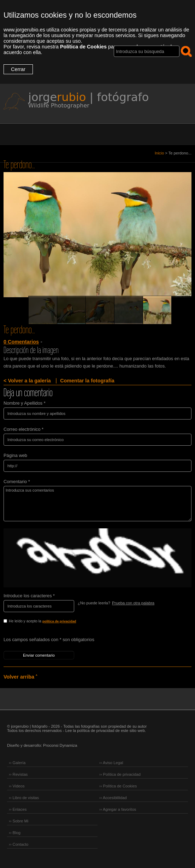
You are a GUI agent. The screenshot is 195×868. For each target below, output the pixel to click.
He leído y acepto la (57, 622)
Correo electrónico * (23, 429)
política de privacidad (59, 621)
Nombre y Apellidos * (25, 403)
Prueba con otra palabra (133, 603)
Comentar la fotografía (87, 381)
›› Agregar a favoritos (118, 809)
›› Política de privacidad (120, 774)
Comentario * (17, 482)
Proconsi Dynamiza (60, 745)
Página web (15, 455)
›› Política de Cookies (118, 786)
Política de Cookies (83, 47)
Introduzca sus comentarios (97, 504)
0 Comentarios (21, 342)
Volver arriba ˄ (20, 677)
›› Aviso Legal (111, 763)
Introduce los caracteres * (29, 596)
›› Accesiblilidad (113, 798)
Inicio (159, 153)
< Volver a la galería (27, 381)
